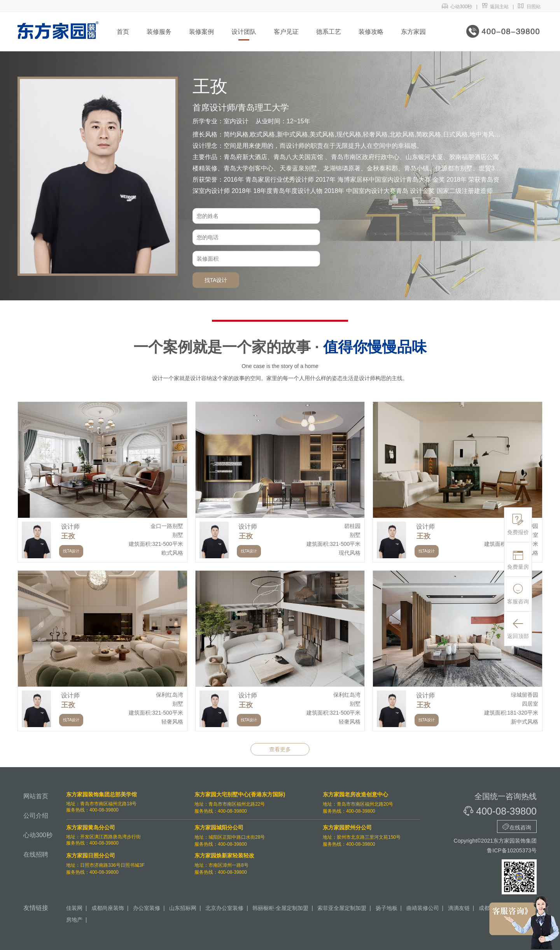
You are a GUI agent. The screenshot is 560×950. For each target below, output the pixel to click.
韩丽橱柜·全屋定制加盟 (280, 908)
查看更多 (280, 749)
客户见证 (286, 32)
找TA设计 (216, 280)
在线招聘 (36, 854)
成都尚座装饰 (108, 908)
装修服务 (159, 32)
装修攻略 (371, 32)
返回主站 (495, 7)
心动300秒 (457, 7)
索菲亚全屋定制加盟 (342, 908)
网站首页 (36, 796)
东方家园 (413, 32)
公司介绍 (36, 816)
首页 (123, 32)
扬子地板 (387, 908)
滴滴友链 (459, 908)
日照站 (529, 7)
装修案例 (201, 32)
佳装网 (74, 908)
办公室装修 (147, 908)
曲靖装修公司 (423, 908)
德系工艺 (329, 32)
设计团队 (244, 32)
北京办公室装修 (224, 908)
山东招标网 (183, 908)
